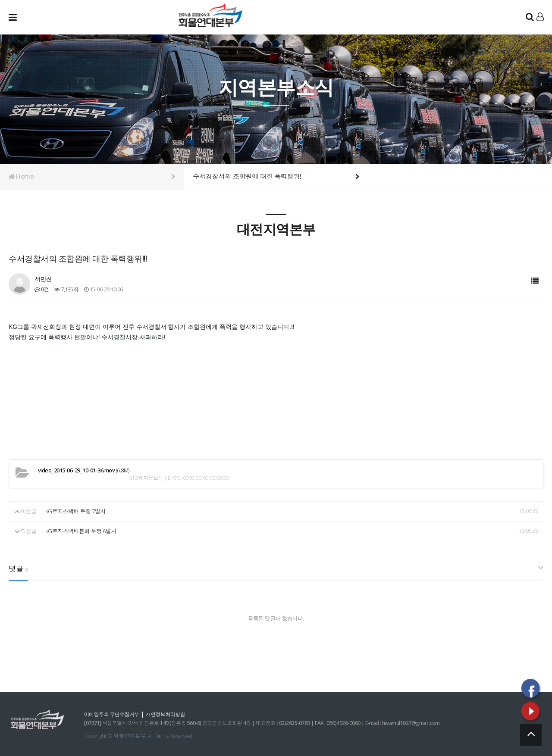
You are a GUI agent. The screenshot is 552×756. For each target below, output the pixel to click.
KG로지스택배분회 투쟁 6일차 (80, 530)
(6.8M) (84, 470)
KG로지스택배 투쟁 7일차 (75, 511)
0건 (42, 289)
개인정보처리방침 (173, 713)
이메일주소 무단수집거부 (114, 713)
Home (92, 177)
